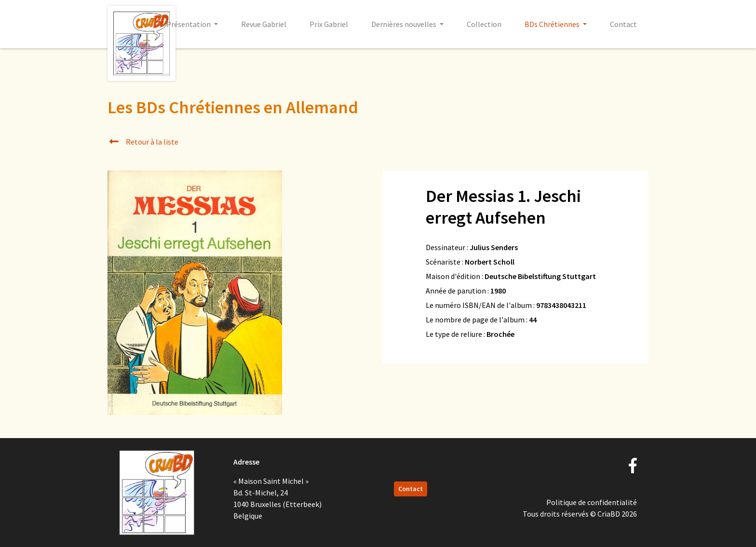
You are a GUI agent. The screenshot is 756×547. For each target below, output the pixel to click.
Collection (484, 24)
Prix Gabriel (329, 24)
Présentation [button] (189, 24)
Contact (623, 24)
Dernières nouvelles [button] (405, 24)
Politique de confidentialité (592, 502)
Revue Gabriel (264, 24)
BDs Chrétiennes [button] (553, 24)
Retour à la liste (143, 142)
